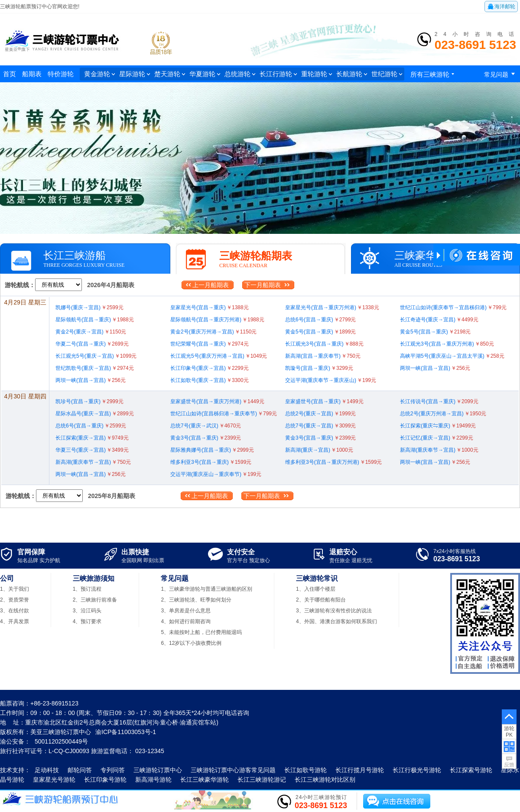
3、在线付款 (15, 611)
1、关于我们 (15, 589)
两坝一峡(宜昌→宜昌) (435, 368)
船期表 (32, 74)
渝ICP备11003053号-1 (126, 732)
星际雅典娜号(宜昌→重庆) (212, 450)
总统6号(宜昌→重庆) (320, 320)
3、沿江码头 (87, 611)
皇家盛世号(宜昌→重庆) (324, 401)
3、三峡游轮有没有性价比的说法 (334, 611)
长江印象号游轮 (105, 780)
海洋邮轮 (501, 6)
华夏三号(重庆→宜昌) (92, 450)
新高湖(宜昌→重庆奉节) (323, 356)
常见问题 (501, 74)
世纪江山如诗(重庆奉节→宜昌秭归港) (453, 307)
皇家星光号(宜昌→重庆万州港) (332, 307)
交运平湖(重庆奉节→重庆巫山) (331, 380)
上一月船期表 (211, 285)
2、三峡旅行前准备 (95, 600)
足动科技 (47, 770)
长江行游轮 (278, 74)
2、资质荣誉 (15, 600)
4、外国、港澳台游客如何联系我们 (336, 621)
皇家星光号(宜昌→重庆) (210, 307)
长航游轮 (352, 74)
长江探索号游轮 (471, 770)
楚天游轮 (170, 74)
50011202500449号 (61, 741)
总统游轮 (240, 74)
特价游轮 (61, 74)
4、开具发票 (15, 621)
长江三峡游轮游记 (262, 780)
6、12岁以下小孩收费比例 (191, 643)
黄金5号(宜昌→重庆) (320, 332)
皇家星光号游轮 (54, 780)
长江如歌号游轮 (305, 770)
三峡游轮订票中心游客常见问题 (233, 770)
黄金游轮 (99, 74)
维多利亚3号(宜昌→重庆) (211, 462)
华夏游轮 (205, 74)
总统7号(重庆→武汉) (206, 426)
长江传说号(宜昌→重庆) (439, 401)
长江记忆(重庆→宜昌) (437, 438)
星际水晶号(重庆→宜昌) (95, 414)
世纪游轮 (387, 74)
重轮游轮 (317, 74)
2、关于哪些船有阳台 (321, 600)
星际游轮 (135, 74)
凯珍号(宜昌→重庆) (89, 401)
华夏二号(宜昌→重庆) (92, 344)
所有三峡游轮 (433, 74)
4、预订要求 (87, 621)
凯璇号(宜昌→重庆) (319, 368)
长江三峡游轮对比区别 (325, 780)
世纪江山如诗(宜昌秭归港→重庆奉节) (224, 414)
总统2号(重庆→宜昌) (320, 414)
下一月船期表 (263, 285)
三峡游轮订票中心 (158, 770)
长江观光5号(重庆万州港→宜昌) (219, 356)
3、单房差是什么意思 (186, 611)
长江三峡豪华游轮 (205, 780)
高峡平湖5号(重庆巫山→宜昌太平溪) (452, 356)
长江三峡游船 (75, 256)
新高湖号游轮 (153, 780)
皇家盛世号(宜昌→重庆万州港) (217, 401)
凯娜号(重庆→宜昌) (89, 307)
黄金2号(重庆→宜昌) (91, 332)
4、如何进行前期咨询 (186, 621)
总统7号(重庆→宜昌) (320, 426)
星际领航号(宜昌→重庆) (95, 320)
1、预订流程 (87, 589)
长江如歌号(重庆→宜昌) (210, 380)
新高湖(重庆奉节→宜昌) (439, 450)
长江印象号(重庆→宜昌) (210, 368)
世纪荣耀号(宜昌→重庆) (210, 344)
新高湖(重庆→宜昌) (319, 450)
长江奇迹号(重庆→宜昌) (439, 320)
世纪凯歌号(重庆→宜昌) (95, 368)
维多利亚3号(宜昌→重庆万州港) (333, 462)
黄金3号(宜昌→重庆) (206, 438)
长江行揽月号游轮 (360, 770)
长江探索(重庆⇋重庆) (438, 426)
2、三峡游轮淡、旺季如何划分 (196, 600)
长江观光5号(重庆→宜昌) (96, 356)
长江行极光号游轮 (417, 770)
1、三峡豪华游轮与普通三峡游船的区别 (206, 589)
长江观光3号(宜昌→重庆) (324, 344)
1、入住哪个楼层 (316, 589)
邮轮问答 (80, 770)
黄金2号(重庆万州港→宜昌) (213, 332)
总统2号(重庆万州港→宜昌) (443, 414)
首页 (10, 74)
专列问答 (113, 770)
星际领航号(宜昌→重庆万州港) (217, 320)
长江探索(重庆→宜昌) (92, 438)
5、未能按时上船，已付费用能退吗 (201, 632)
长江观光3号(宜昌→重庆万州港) (447, 344)
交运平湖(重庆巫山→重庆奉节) (216, 474)
